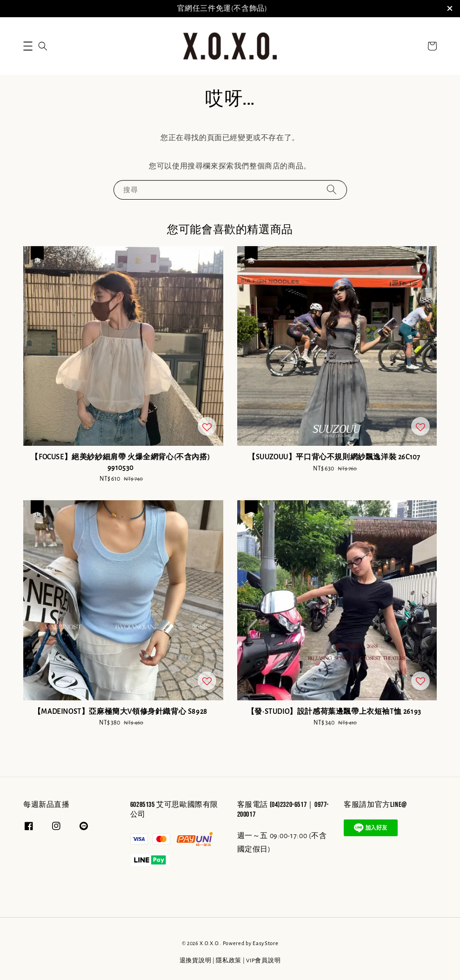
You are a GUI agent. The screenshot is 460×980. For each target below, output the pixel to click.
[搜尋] (332, 190)
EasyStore (265, 943)
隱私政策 (229, 961)
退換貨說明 (196, 961)
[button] (28, 46)
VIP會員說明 (263, 961)
